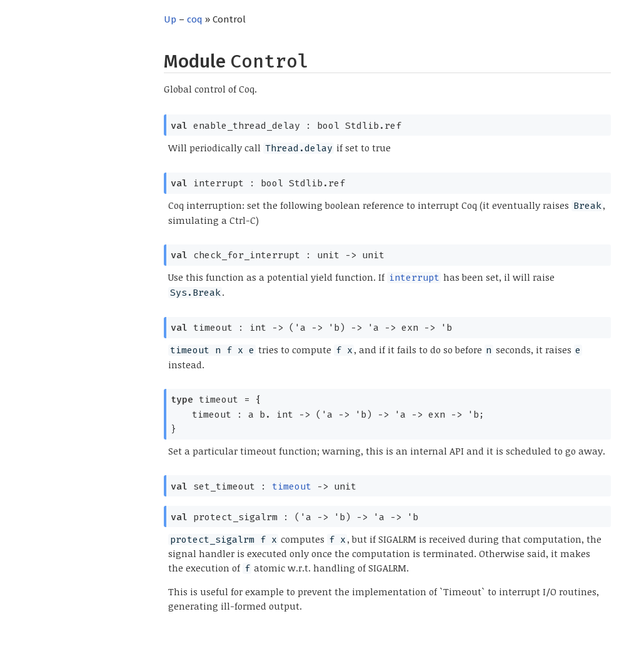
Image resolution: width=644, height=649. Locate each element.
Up (170, 19)
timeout (292, 486)
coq (195, 19)
